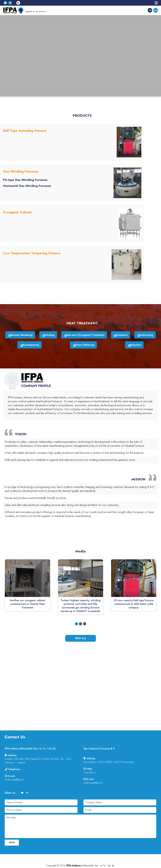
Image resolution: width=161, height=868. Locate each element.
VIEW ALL (81, 627)
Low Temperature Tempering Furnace (31, 246)
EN (155, 10)
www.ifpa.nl (89, 762)
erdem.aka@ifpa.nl (14, 769)
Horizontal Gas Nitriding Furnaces (26, 184)
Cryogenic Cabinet (17, 207)
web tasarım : (81, 861)
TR (150, 10)
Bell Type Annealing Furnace (24, 131)
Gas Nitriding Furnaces (20, 169)
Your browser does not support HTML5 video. (80, 55)
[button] (76, 613)
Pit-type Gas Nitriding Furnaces (24, 178)
